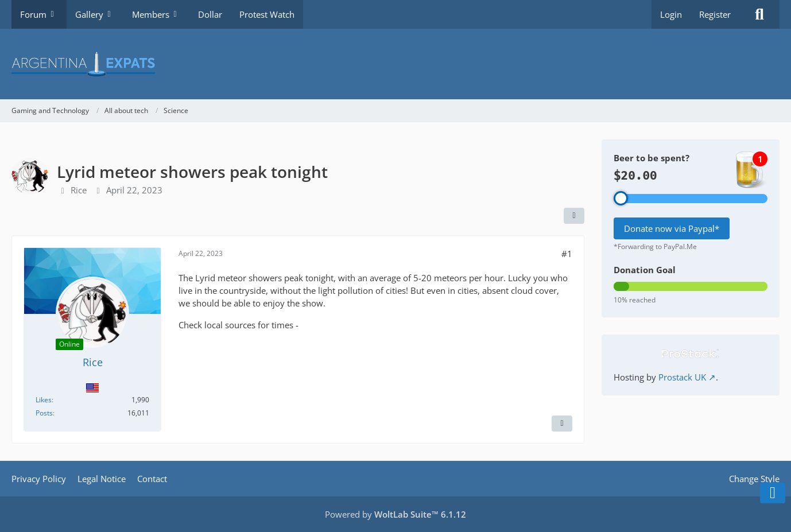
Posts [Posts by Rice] (44, 413)
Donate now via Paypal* (672, 228)
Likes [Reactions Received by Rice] (44, 400)
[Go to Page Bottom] (773, 493)
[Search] (759, 14)
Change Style (754, 479)
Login (671, 14)
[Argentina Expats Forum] (395, 64)
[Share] (574, 216)
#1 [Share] (567, 254)
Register (715, 14)
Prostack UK (682, 377)
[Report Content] (562, 424)
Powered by (395, 514)
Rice (79, 190)
